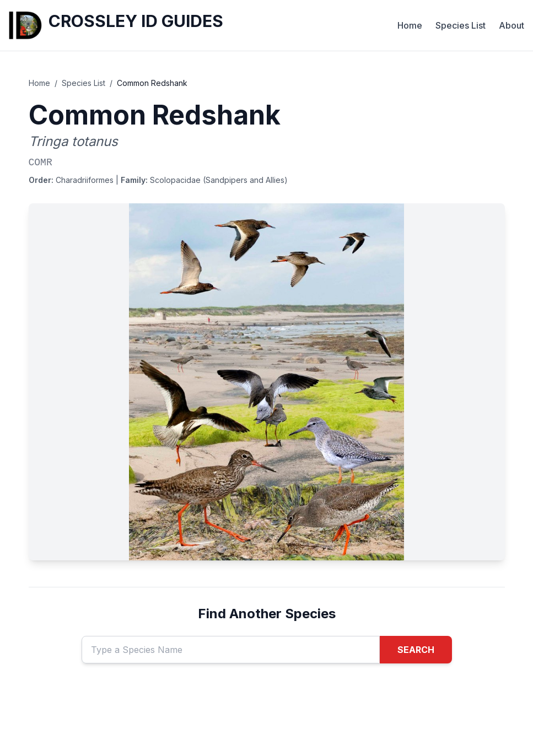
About (512, 25)
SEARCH (416, 650)
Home (410, 25)
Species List (461, 25)
